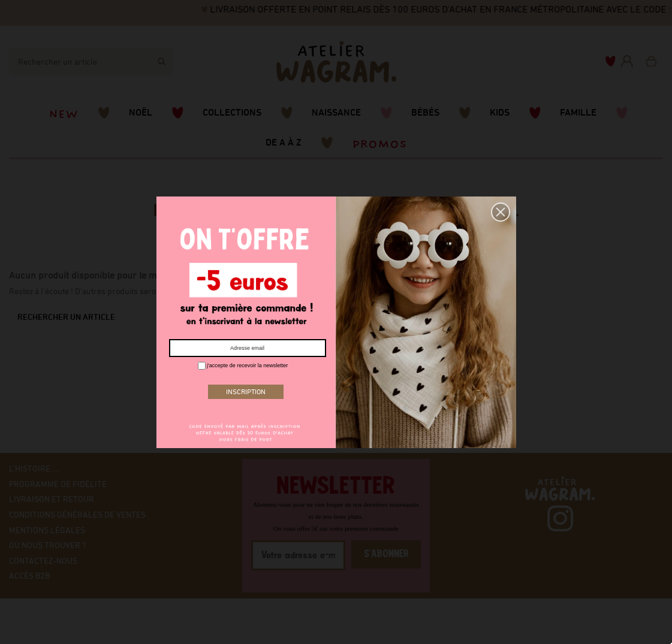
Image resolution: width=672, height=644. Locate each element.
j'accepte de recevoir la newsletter (243, 366)
